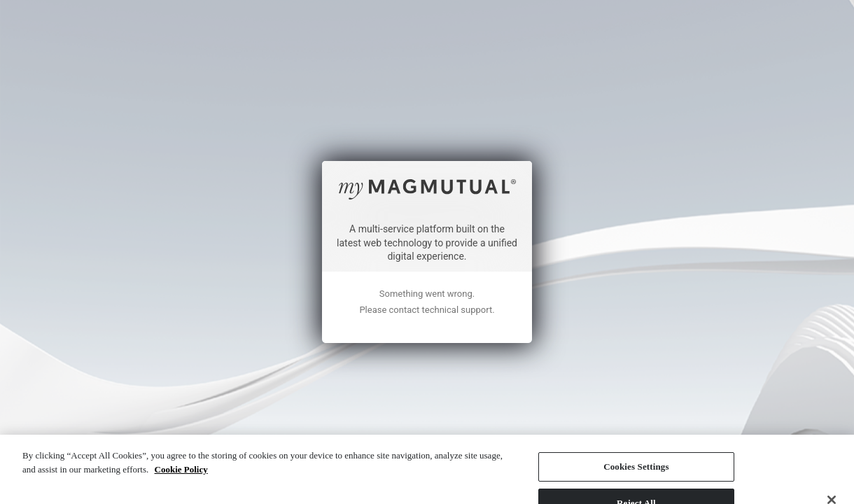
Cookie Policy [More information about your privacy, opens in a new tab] (181, 426)
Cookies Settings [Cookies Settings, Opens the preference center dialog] (636, 424)
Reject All (636, 460)
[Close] (832, 457)
